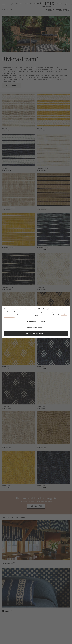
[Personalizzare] (36, 322)
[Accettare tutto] (36, 333)
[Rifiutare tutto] (36, 328)
